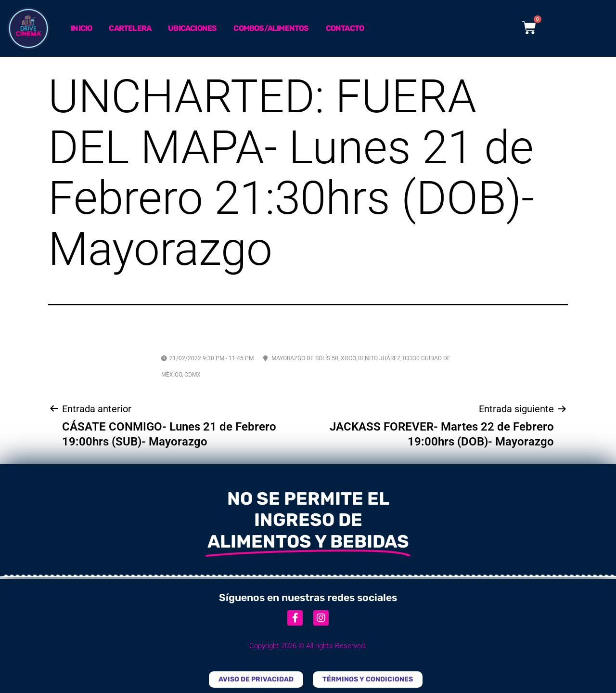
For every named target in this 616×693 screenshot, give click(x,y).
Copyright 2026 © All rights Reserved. (308, 646)
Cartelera (130, 28)
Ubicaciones (192, 28)
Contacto (345, 28)
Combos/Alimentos (271, 28)
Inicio (81, 28)
